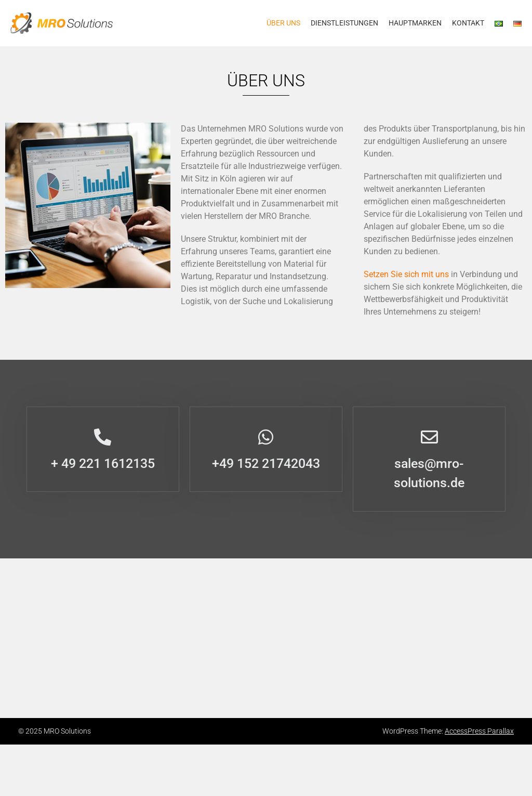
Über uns (283, 23)
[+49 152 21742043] (266, 437)
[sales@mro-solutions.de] (429, 437)
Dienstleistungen (344, 23)
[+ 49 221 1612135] (103, 437)
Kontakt (468, 23)
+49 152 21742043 (266, 464)
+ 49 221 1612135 (103, 464)
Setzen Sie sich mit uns (406, 274)
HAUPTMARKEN (415, 23)
